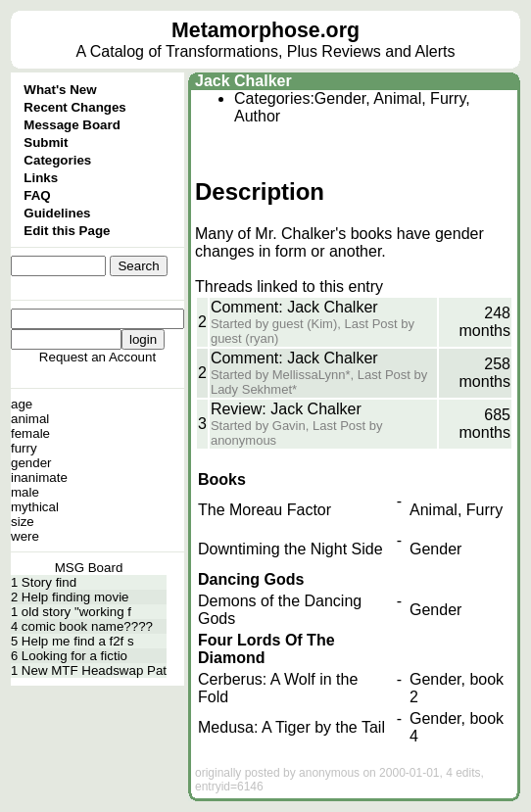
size (23, 522)
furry (24, 448)
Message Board (72, 125)
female (30, 433)
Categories (57, 160)
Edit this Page (67, 231)
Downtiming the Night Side (290, 549)
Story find (49, 582)
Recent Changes (74, 107)
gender (31, 463)
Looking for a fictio (74, 656)
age (22, 404)
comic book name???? (87, 626)
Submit (46, 143)
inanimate (39, 478)
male (25, 492)
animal (30, 419)
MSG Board (89, 568)
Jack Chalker (243, 81)
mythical (35, 507)
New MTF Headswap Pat (94, 670)
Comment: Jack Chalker (294, 307)
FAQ (37, 195)
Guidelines (57, 213)
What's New (60, 90)
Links (41, 178)
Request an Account (97, 357)
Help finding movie (75, 597)
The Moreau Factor (265, 510)
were (25, 536)
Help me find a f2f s (78, 641)
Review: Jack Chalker (286, 409)
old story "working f (76, 612)
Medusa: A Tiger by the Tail (291, 727)
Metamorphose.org (265, 30)
